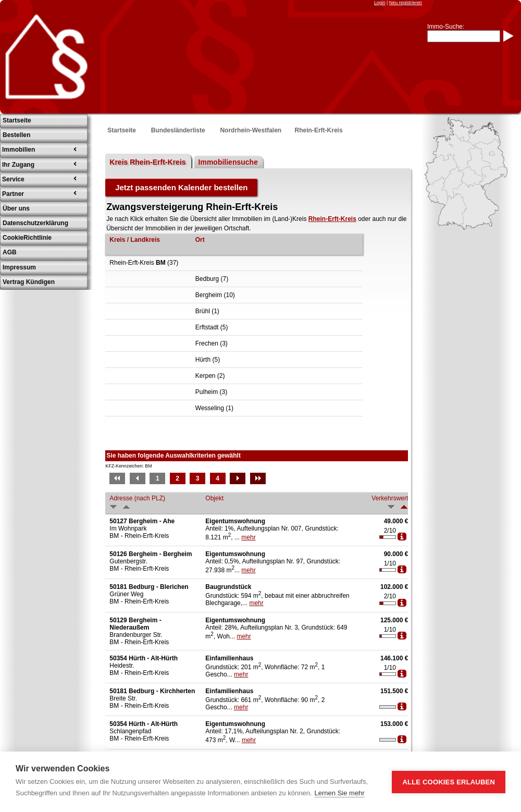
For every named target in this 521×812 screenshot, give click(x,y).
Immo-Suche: (446, 27)
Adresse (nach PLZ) (137, 498)
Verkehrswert (390, 498)
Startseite (122, 130)
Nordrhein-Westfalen (251, 130)
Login (380, 3)
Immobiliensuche (228, 162)
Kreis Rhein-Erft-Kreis (147, 162)
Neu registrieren (406, 3)
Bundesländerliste (178, 130)
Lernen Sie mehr (340, 793)
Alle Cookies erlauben (449, 782)
